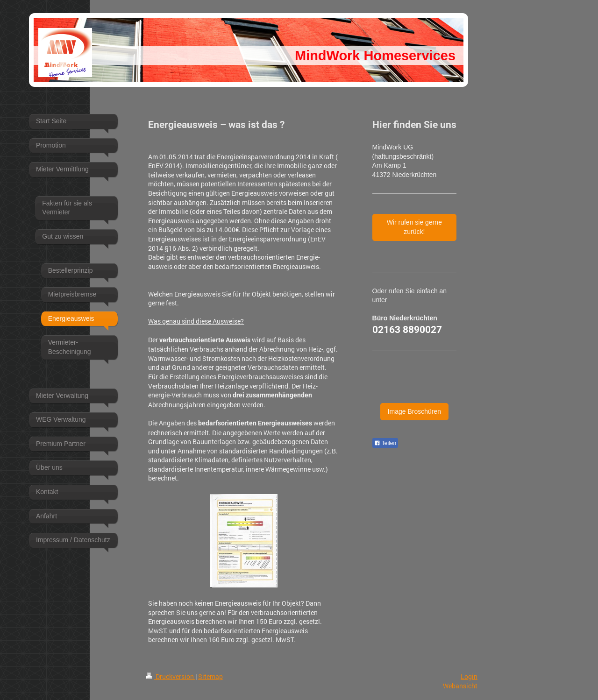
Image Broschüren (414, 411)
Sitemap (210, 676)
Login (469, 676)
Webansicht (460, 686)
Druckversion (171, 676)
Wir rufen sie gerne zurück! (414, 227)
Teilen (385, 443)
